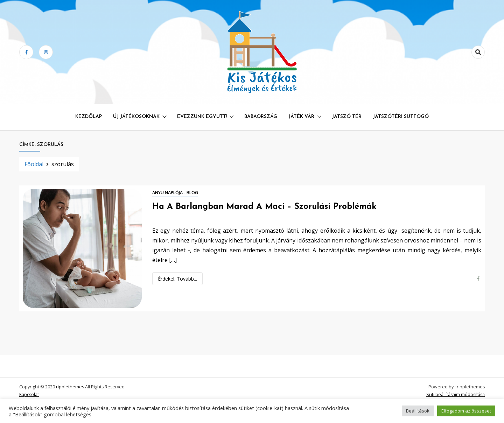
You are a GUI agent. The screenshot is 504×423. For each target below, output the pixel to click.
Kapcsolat (29, 394)
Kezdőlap (89, 117)
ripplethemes (70, 387)
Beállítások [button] (418, 411)
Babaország (261, 117)
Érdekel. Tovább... (177, 279)
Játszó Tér (347, 117)
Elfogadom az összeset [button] (466, 411)
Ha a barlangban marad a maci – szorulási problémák (264, 207)
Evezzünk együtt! (202, 117)
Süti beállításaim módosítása (456, 394)
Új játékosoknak (136, 117)
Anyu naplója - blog (175, 193)
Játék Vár (301, 117)
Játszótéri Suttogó (401, 117)
